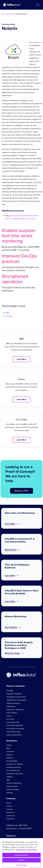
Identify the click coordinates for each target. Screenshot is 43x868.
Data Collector (12, 713)
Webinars (10, 758)
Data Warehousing (13, 732)
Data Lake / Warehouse (15, 710)
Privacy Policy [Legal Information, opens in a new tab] (32, 850)
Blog (8, 748)
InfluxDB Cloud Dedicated (16, 700)
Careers (9, 806)
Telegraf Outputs (13, 789)
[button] (38, 5)
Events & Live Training (15, 764)
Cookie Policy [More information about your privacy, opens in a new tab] (21, 850)
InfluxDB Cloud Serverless (16, 697)
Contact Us (11, 816)
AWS (7, 313)
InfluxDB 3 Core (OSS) (15, 774)
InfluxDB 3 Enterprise (14, 694)
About (9, 803)
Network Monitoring (14, 735)
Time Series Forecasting (15, 729)
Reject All (21, 860)
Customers (10, 751)
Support (9, 755)
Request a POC (22, 491)
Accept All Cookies (21, 855)
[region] (21, 853)
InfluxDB (9, 316)
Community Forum (13, 770)
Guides (9, 745)
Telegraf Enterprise (13, 703)
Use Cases (10, 719)
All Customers (7, 14)
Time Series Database (15, 725)
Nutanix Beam (35, 42)
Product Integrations (14, 783)
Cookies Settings (21, 865)
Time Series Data (13, 722)
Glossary (10, 793)
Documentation (12, 761)
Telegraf (9, 777)
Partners (10, 809)
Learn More (21, 359)
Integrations (11, 706)
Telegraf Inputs (12, 786)
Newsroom (11, 812)
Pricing (9, 716)
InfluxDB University (13, 767)
